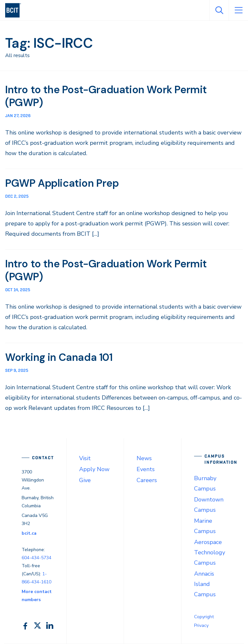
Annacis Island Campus (205, 584)
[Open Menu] (238, 10)
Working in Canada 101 (59, 357)
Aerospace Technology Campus (210, 552)
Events (146, 469)
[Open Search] (219, 10)
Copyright (204, 617)
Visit (85, 458)
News (144, 458)
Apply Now (94, 469)
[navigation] (16, 10)
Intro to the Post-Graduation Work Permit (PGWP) (106, 96)
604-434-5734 (36, 558)
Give (85, 480)
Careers (147, 480)
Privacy (201, 625)
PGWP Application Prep (62, 183)
